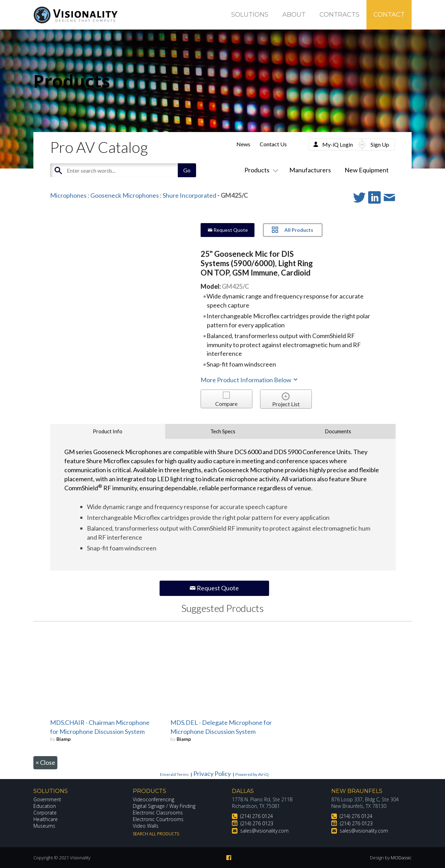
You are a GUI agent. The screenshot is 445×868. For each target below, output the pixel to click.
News (243, 144)
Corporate (45, 813)
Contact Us (273, 144)
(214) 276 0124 (257, 816)
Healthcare (46, 819)
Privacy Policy (212, 773)
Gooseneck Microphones (125, 195)
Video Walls (146, 826)
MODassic (401, 858)
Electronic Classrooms (158, 813)
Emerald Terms (174, 774)
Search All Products (156, 834)
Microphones (68, 195)
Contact (389, 15)
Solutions (250, 15)
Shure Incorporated (189, 195)
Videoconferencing (153, 799)
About (294, 15)
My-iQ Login (338, 144)
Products (260, 170)
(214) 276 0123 (257, 823)
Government (47, 799)
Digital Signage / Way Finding (164, 806)
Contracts (339, 15)
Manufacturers (310, 170)
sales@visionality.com (264, 831)
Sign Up (380, 144)
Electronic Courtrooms (158, 819)
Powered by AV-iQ (252, 774)
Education (45, 806)
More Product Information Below (250, 380)
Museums (44, 826)
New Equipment (367, 170)
